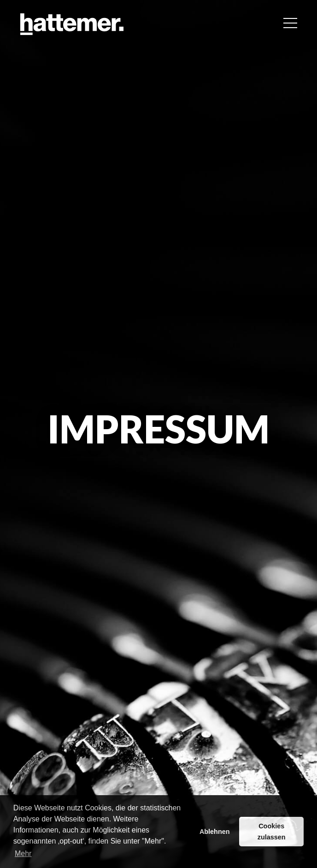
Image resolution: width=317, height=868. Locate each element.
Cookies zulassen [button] (272, 832)
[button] (290, 24)
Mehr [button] (23, 853)
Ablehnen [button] (215, 832)
